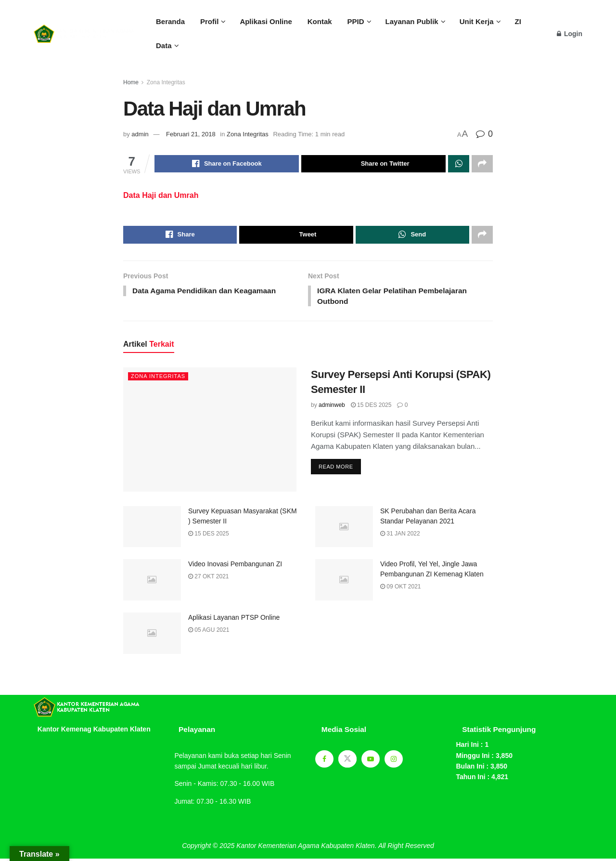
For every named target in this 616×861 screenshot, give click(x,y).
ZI (518, 21)
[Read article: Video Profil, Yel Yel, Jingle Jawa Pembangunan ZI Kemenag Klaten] (344, 583)
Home (131, 82)
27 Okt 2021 (209, 579)
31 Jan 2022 (400, 536)
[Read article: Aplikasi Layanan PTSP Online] (152, 636)
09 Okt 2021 (401, 589)
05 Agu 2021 (209, 633)
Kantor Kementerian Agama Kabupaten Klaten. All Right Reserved (335, 848)
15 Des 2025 (371, 408)
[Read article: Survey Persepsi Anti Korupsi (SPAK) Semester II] (210, 432)
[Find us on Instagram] (394, 761)
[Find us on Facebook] (324, 761)
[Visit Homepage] (84, 34)
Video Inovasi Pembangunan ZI (235, 567)
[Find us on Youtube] (371, 761)
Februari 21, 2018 (191, 134)
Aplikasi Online (266, 21)
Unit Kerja (477, 21)
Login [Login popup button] (570, 34)
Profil (209, 21)
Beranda (170, 21)
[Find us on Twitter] (347, 761)
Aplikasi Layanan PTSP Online (234, 620)
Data (164, 46)
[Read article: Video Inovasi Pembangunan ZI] (152, 583)
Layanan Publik (412, 21)
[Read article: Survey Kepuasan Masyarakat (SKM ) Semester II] (152, 529)
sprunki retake (37, 836)
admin (140, 134)
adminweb (332, 408)
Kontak (320, 21)
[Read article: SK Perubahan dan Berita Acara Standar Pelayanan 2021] (344, 529)
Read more (340, 468)
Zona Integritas (166, 82)
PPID (356, 21)
